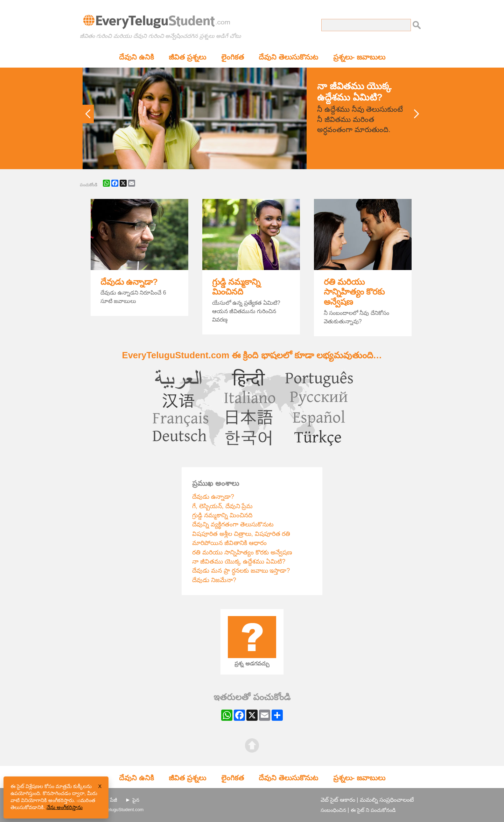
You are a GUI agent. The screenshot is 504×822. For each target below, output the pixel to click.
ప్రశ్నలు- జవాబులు (359, 57)
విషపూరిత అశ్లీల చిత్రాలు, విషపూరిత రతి (241, 534)
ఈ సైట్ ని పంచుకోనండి (373, 810)
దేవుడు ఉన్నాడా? (129, 282)
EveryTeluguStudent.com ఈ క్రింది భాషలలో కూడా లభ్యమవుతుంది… (252, 355)
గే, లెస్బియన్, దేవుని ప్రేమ (222, 506)
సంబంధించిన (333, 810)
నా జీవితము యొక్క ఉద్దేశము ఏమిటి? (239, 561)
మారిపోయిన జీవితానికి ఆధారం (229, 543)
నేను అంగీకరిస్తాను (65, 807)
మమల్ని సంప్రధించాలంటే (387, 800)
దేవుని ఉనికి (136, 57)
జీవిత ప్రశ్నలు (187, 57)
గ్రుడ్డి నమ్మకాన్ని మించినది (236, 287)
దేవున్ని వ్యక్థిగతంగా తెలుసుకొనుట (233, 524)
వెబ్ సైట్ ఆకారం (338, 800)
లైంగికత (233, 57)
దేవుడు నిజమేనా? (214, 580)
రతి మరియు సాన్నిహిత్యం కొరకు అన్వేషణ (354, 292)
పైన (136, 800)
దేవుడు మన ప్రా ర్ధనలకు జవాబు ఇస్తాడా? (241, 571)
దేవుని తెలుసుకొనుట (288, 57)
